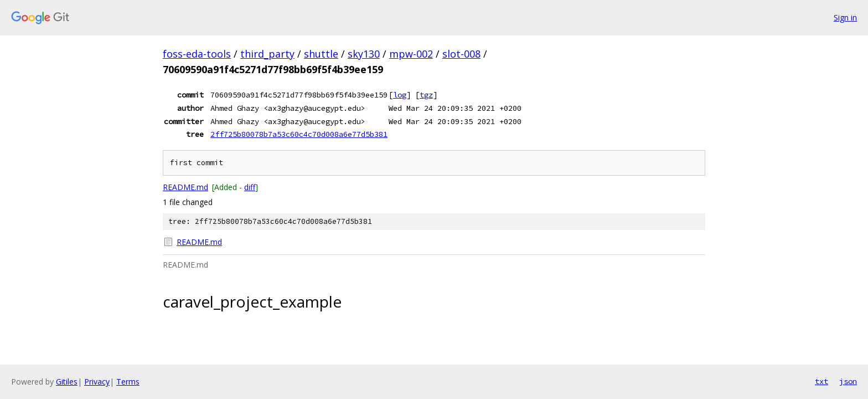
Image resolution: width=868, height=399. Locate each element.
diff (250, 187)
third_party (267, 54)
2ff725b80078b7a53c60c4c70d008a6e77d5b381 (299, 134)
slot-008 (461, 54)
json (848, 381)
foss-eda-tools (197, 54)
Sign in (845, 17)
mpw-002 (411, 54)
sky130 (364, 54)
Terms (128, 382)
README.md (185, 187)
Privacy (97, 382)
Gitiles (67, 382)
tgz (426, 95)
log (400, 95)
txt (821, 381)
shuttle (321, 54)
